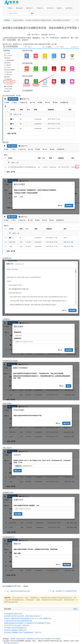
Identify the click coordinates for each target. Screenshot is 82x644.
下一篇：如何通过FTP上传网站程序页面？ (64, 591)
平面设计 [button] (40, 8)
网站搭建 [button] (20, 8)
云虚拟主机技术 (21, 639)
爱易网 (13, 639)
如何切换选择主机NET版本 (13, 614)
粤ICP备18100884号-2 (12, 643)
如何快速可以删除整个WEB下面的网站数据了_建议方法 (23, 632)
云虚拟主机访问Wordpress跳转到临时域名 (18, 621)
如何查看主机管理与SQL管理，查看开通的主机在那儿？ (23, 616)
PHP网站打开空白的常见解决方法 (16, 628)
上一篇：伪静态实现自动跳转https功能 (17, 591)
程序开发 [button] (50, 8)
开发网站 (48, 639)
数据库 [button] (60, 8)
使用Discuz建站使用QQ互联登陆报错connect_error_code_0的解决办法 (28, 618)
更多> (76, 609)
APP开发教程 (56, 639)
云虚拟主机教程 (18, 20)
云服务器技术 (31, 639)
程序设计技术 (40, 639)
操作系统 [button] (69, 8)
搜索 (32, 13)
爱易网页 (7, 20)
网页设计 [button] (30, 8)
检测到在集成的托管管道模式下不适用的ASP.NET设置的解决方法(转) (27, 623)
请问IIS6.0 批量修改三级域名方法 (15, 630)
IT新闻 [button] (10, 8)
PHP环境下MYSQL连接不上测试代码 (17, 625)
